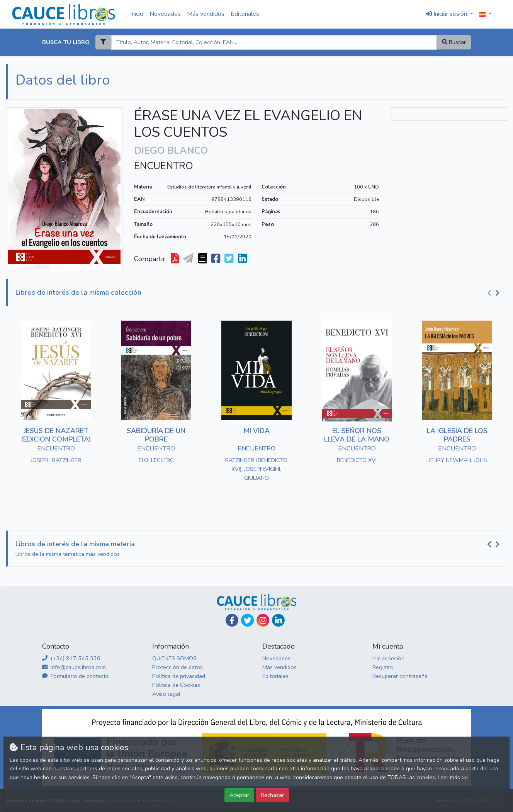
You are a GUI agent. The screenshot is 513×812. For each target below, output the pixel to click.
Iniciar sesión (388, 658)
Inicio (137, 14)
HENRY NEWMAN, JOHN (457, 460)
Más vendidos (206, 14)
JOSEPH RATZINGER (56, 460)
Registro (383, 667)
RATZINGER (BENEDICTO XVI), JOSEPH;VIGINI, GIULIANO (256, 469)
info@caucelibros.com (74, 667)
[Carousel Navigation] (494, 293)
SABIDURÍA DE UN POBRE (156, 435)
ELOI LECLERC (156, 460)
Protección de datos (178, 667)
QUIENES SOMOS (174, 658)
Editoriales (245, 14)
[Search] (274, 42)
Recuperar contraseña (400, 676)
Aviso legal (166, 694)
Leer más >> (453, 777)
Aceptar (239, 795)
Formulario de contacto (76, 676)
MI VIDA (256, 431)
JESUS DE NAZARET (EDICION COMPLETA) (56, 435)
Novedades (165, 14)
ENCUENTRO (164, 166)
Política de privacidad (179, 676)
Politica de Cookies (176, 685)
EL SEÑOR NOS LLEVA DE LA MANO (357, 435)
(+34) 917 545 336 (71, 658)
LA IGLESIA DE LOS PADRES (457, 435)
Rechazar (272, 795)
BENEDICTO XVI (357, 460)
